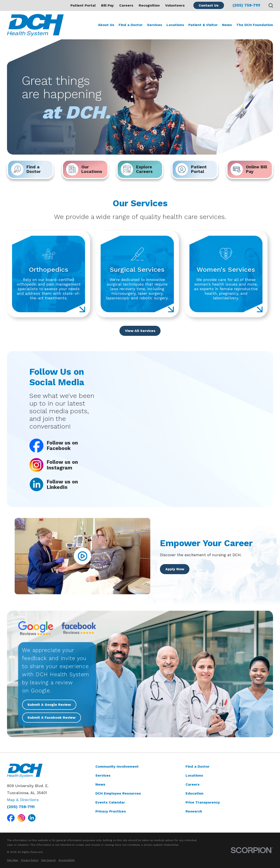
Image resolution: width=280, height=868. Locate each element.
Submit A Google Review (49, 705)
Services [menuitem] (155, 25)
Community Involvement (117, 766)
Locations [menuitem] (175, 25)
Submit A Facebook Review (52, 717)
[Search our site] (271, 5)
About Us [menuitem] (106, 25)
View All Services (140, 331)
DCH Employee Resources (118, 793)
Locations (194, 775)
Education (194, 793)
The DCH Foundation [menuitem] (255, 25)
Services (103, 775)
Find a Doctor (198, 766)
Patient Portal (83, 5)
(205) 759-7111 (246, 5)
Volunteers (175, 5)
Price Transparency (203, 802)
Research (194, 811)
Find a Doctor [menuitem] (131, 25)
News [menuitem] (227, 25)
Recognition (149, 5)
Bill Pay (107, 5)
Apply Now (175, 569)
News (100, 784)
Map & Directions (23, 800)
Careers (126, 5)
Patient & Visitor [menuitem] (203, 25)
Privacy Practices (111, 811)
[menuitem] (13, 860)
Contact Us (209, 5)
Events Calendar (110, 802)
